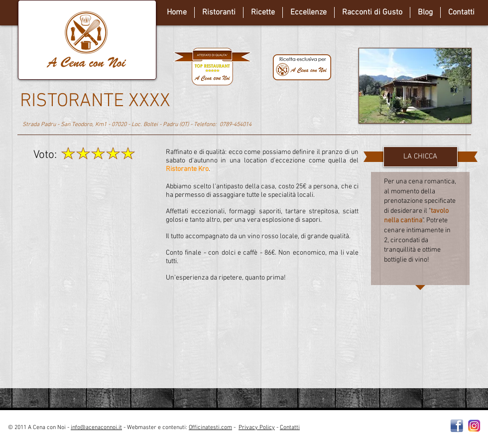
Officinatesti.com (210, 428)
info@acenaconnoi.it (96, 428)
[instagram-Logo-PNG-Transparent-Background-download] (474, 426)
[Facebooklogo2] (457, 426)
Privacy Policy (257, 428)
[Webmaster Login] (386, 432)
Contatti (290, 428)
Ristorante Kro (187, 169)
